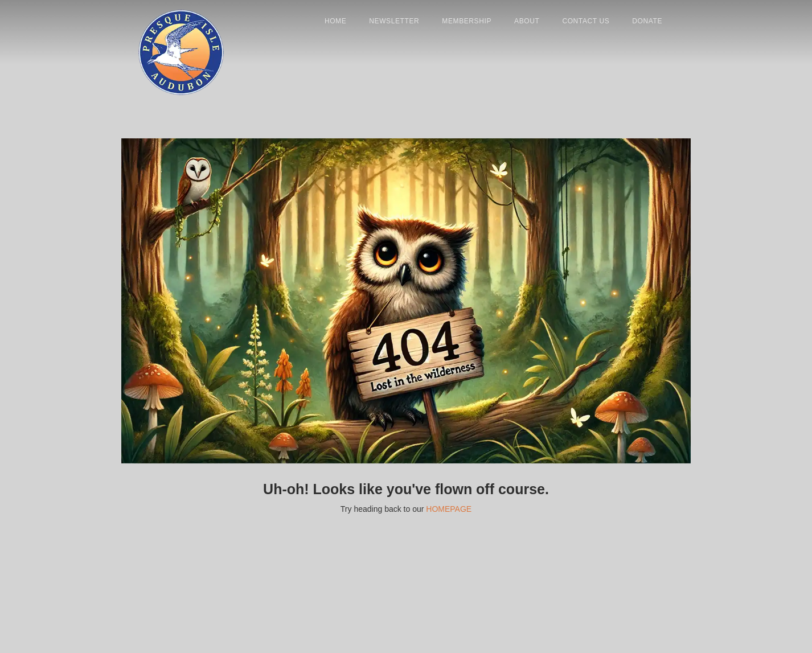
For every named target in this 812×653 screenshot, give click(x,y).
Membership (467, 21)
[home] (181, 32)
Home (335, 21)
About (527, 21)
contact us (586, 21)
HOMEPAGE (449, 509)
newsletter (394, 21)
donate (647, 21)
